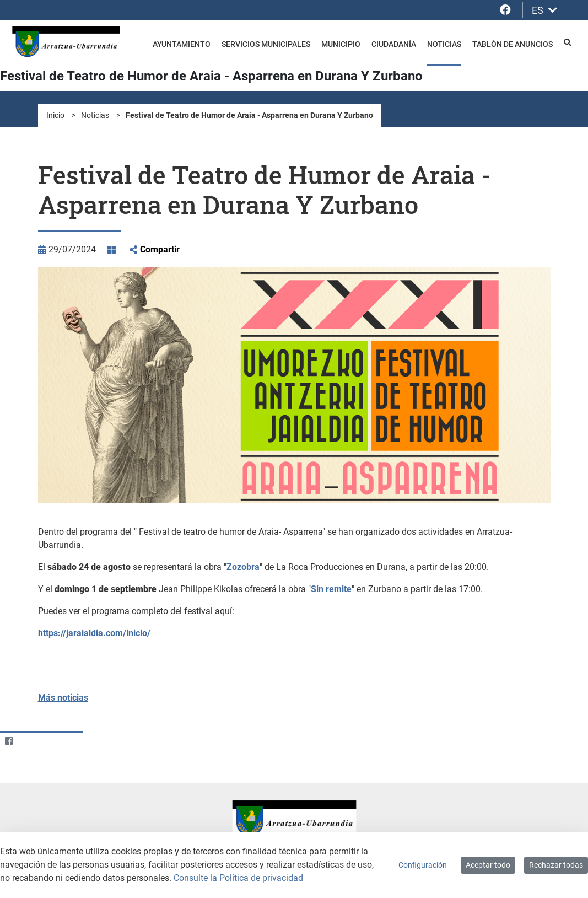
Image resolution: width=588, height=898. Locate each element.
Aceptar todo (488, 865)
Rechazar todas (556, 865)
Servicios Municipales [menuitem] (266, 44)
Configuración (423, 865)
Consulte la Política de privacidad (238, 878)
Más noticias (63, 698)
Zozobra (243, 567)
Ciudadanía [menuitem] (394, 44)
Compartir (160, 249)
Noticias (95, 115)
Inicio (55, 115)
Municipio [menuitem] (341, 44)
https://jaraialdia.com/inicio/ (94, 633)
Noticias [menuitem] (444, 44)
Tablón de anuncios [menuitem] (513, 44)
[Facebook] (9, 741)
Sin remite (331, 589)
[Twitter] (30, 741)
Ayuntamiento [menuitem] (182, 44)
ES (544, 10)
